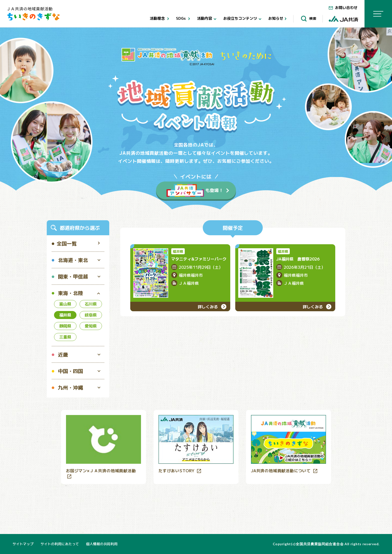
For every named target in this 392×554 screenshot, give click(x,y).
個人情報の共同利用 (102, 544)
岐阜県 (91, 315)
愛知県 (91, 326)
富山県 (65, 304)
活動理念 (160, 19)
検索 (308, 19)
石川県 (91, 304)
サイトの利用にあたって (60, 544)
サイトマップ (23, 544)
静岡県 (65, 326)
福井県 (65, 315)
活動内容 (208, 19)
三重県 (65, 337)
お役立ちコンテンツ (243, 19)
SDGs (184, 19)
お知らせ (278, 19)
